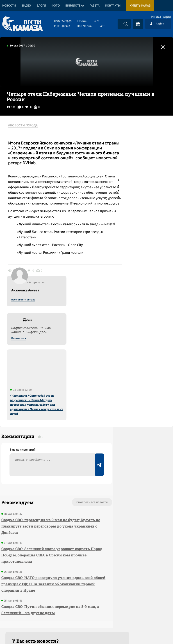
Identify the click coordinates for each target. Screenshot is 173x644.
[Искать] (126, 24)
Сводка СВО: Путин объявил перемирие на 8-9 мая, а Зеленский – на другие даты (34, 537)
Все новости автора (123, 131)
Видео (26, 6)
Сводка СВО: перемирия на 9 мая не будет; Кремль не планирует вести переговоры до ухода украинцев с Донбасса (33, 434)
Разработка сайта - (156, 631)
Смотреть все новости (51, 407)
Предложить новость (128, 422)
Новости (9, 6)
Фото (56, 6)
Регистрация (161, 17)
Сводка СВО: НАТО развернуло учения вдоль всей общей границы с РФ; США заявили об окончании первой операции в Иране (35, 505)
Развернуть (87, 614)
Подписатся (118, 169)
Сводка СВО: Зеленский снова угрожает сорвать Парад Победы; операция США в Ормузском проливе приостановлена (34, 470)
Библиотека (75, 6)
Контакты (113, 6)
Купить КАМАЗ (140, 6)
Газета (95, 6)
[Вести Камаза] (23, 24)
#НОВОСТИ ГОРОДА (26, 126)
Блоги (41, 6)
